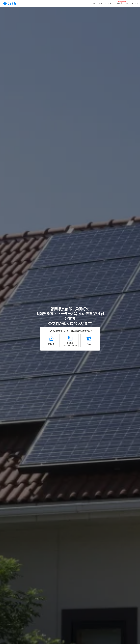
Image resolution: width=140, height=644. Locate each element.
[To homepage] (10, 4)
